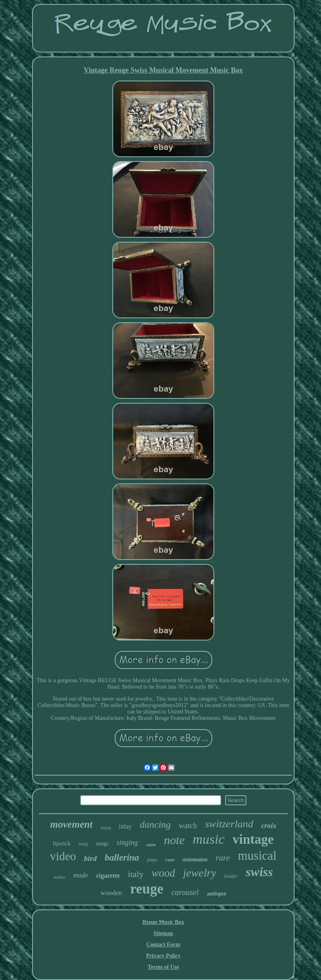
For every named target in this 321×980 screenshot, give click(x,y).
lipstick (62, 843)
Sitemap (164, 933)
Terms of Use (163, 967)
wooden (111, 893)
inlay (125, 826)
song (83, 844)
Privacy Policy (163, 956)
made (81, 875)
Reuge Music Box (163, 922)
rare (222, 858)
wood (164, 873)
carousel (185, 892)
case (170, 860)
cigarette (108, 876)
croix (269, 826)
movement (71, 824)
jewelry (199, 873)
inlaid (106, 828)
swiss (260, 872)
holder (231, 876)
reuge (147, 889)
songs (102, 844)
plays (152, 860)
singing (127, 843)
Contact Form (163, 945)
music (208, 839)
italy (136, 874)
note (175, 840)
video (63, 856)
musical (257, 856)
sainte (151, 845)
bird (90, 858)
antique (216, 893)
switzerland (229, 824)
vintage (253, 839)
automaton (195, 860)
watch (188, 825)
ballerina (122, 858)
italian (60, 877)
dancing (155, 824)
